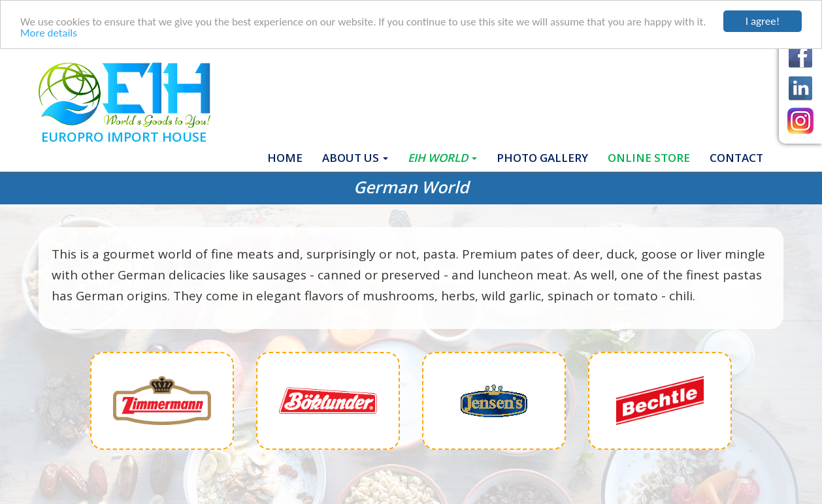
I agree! (763, 21)
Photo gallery (542, 157)
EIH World (442, 157)
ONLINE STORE (649, 157)
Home (290, 157)
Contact (736, 157)
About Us (355, 157)
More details (49, 32)
